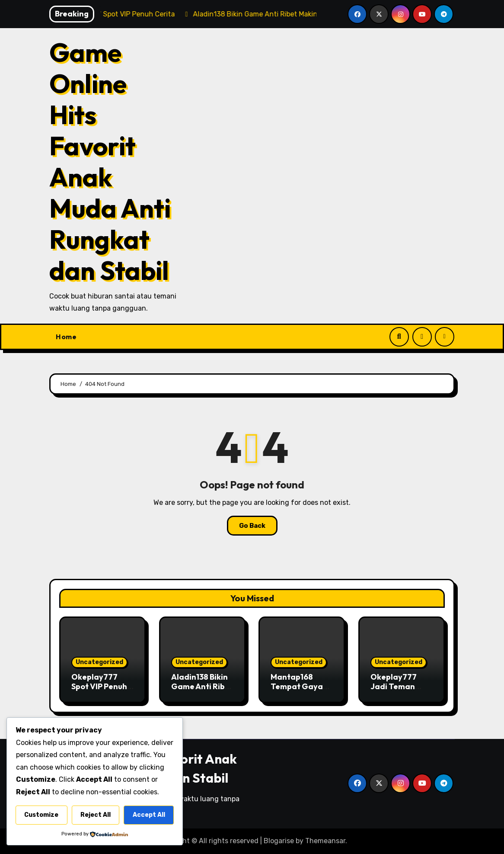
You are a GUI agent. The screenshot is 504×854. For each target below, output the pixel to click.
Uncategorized (99, 662)
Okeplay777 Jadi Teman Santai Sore (394, 686)
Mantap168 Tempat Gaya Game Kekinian (300, 686)
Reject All (96, 815)
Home (66, 337)
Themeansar (325, 841)
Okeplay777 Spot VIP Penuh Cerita (99, 686)
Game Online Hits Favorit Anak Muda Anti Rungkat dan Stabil (110, 161)
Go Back (252, 526)
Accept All (149, 815)
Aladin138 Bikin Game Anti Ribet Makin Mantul (202, 686)
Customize (41, 815)
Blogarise (279, 841)
